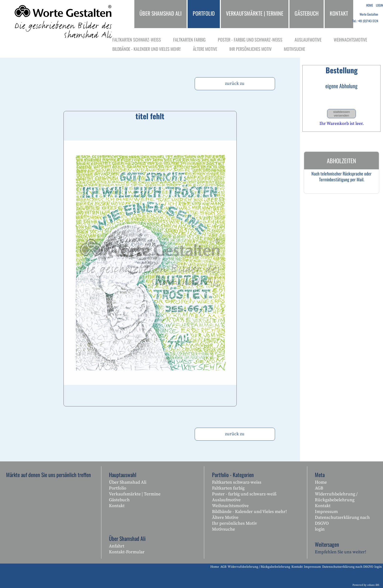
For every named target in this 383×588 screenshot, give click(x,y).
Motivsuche (223, 529)
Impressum (326, 512)
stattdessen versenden (341, 114)
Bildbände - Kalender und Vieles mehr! (249, 512)
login (320, 529)
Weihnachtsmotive (230, 506)
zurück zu (235, 83)
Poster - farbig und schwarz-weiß (244, 494)
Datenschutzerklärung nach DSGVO (342, 520)
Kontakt (117, 506)
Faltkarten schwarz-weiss (237, 482)
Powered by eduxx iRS (366, 585)
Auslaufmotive (226, 500)
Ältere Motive (225, 517)
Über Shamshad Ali (128, 482)
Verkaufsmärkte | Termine (135, 494)
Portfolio (118, 488)
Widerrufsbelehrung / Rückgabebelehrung (336, 497)
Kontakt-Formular (127, 552)
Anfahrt (117, 546)
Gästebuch (119, 500)
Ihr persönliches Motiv (234, 523)
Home (321, 482)
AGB (319, 488)
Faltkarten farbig (228, 488)
